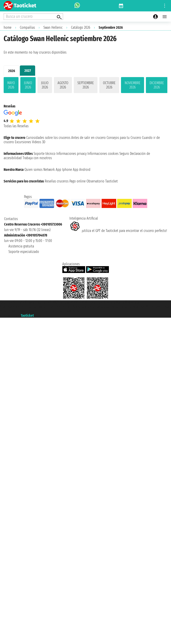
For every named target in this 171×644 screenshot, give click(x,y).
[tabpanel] (85, 86)
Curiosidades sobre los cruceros (48, 138)
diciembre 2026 (157, 85)
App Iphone (64, 170)
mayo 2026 (11, 85)
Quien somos (33, 170)
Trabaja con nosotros (37, 158)
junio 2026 (28, 85)
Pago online (78, 181)
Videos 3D (39, 142)
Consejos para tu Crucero (124, 138)
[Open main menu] (165, 17)
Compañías (27, 27)
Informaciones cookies (103, 154)
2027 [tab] (28, 71)
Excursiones (23, 142)
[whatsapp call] (77, 6)
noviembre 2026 (133, 85)
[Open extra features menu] (33, 17)
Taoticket (27, 316)
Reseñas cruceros (57, 181)
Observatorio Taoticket (102, 181)
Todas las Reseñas (16, 126)
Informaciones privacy (71, 154)
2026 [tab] (12, 71)
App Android (82, 170)
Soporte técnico (45, 154)
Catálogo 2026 (81, 27)
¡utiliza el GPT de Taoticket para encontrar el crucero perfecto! (118, 231)
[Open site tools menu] (165, 6)
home (8, 27)
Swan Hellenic (53, 27)
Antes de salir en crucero (88, 138)
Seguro (124, 154)
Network (49, 170)
